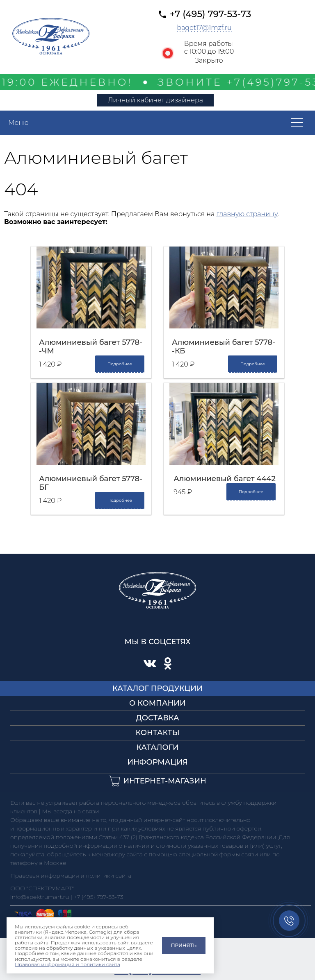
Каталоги (157, 747)
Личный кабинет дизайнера (155, 100)
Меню (18, 123)
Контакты (157, 733)
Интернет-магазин (165, 781)
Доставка (157, 718)
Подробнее (120, 364)
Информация (157, 762)
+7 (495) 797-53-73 (211, 14)
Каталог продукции (157, 688)
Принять (184, 945)
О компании (157, 703)
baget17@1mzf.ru (204, 28)
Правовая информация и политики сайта (67, 964)
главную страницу (247, 214)
